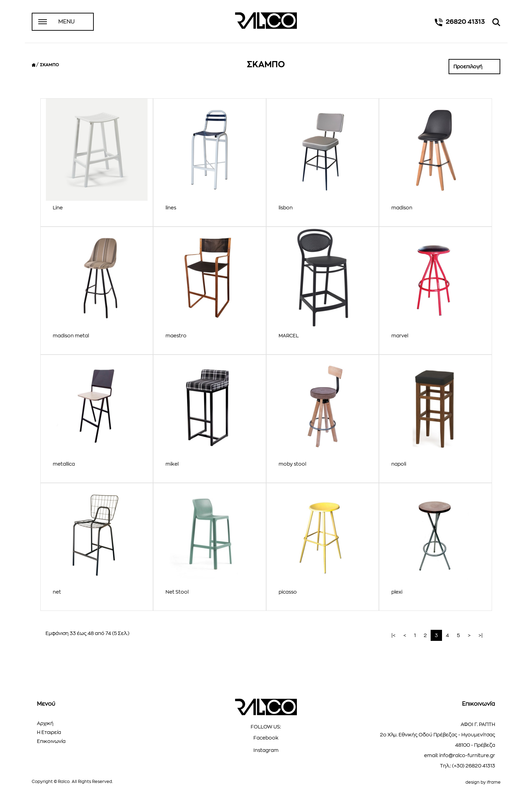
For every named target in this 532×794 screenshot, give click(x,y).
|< (393, 635)
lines (171, 208)
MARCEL (289, 336)
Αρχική (45, 723)
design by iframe (483, 782)
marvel (400, 336)
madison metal (71, 336)
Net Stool (177, 592)
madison (402, 208)
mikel (172, 464)
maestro (176, 336)
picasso (288, 592)
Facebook (266, 738)
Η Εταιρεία (49, 732)
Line (58, 208)
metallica (64, 464)
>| (481, 635)
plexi (397, 592)
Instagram (266, 750)
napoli (399, 464)
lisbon (286, 208)
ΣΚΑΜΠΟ (49, 65)
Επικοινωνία (51, 741)
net (57, 592)
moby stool (292, 464)
